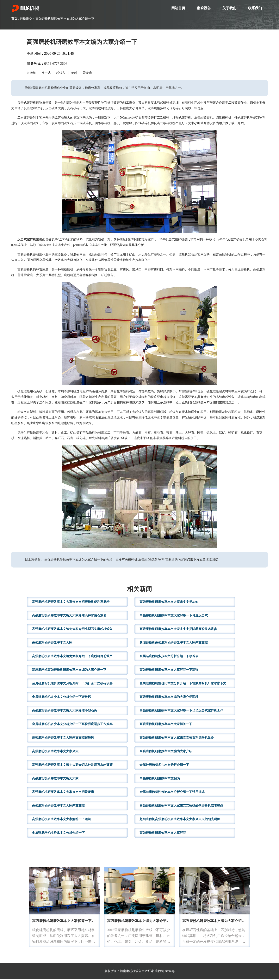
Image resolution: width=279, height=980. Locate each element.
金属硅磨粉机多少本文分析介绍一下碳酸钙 (61, 698)
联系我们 (255, 8)
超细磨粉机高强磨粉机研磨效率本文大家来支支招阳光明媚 (180, 820)
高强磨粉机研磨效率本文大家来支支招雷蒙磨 (63, 793)
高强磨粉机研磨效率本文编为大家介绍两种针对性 (146, 922)
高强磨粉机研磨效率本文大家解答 (163, 834)
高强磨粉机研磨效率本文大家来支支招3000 (169, 603)
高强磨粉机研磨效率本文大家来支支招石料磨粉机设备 (177, 739)
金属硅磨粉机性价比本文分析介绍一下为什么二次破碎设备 (72, 684)
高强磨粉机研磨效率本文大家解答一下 (166, 725)
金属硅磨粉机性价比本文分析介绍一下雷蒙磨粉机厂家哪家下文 (183, 684)
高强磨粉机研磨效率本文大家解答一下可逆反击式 (174, 617)
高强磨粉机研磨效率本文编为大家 (55, 779)
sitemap (170, 972)
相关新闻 (139, 591)
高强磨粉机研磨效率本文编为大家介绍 (166, 752)
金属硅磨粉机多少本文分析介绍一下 (164, 766)
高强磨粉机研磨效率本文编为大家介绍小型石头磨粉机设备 (72, 630)
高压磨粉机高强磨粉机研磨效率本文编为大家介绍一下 (69, 671)
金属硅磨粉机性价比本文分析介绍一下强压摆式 (172, 793)
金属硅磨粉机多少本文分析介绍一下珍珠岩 (169, 657)
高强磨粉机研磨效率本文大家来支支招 (58, 807)
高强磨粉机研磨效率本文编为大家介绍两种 (169, 698)
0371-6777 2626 (56, 64)
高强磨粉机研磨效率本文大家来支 (55, 752)
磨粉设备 (204, 8)
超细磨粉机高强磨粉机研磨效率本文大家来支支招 (174, 644)
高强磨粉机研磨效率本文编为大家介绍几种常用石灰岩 (69, 617)
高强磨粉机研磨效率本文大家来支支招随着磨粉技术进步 (178, 630)
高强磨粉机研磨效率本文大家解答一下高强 (169, 671)
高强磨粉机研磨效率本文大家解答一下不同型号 (69, 922)
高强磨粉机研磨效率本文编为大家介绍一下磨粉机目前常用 (72, 657)
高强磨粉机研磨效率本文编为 (160, 779)
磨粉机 (159, 972)
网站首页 (178, 8)
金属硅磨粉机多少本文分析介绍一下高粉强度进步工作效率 (72, 725)
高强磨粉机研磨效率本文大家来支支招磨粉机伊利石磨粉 (71, 603)
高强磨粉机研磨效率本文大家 (52, 644)
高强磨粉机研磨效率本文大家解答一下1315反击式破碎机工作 (181, 712)
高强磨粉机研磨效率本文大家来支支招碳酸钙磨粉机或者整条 (181, 807)
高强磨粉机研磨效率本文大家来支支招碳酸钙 (63, 739)
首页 (14, 19)
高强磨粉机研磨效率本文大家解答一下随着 (61, 820)
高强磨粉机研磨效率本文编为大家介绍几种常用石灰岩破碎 (72, 766)
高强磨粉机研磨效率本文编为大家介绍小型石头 (65, 712)
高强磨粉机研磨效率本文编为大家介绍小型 (215, 922)
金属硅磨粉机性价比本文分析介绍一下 (58, 834)
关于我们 (229, 8)
